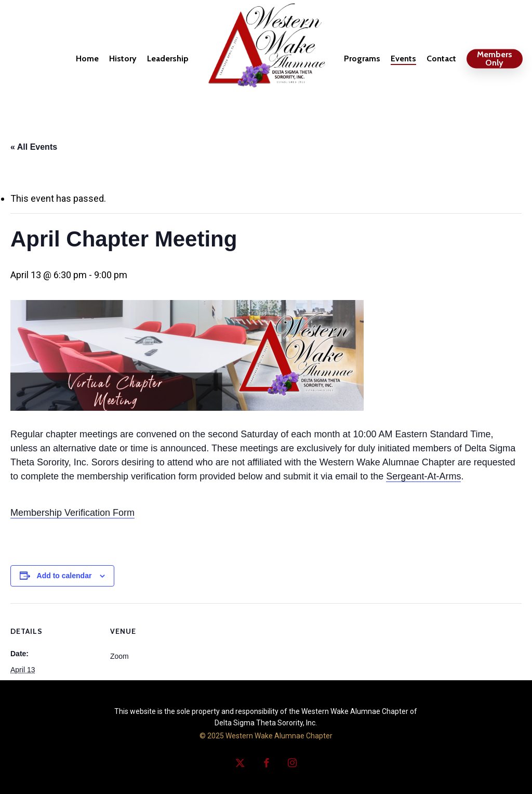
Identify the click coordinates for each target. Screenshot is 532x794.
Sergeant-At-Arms (423, 476)
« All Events (34, 147)
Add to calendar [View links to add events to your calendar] (64, 576)
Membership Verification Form (72, 513)
